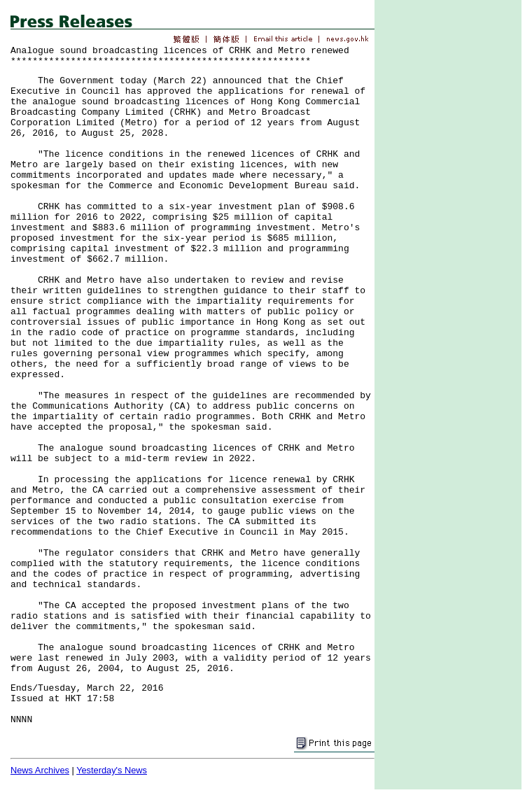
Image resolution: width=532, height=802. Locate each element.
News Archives (40, 770)
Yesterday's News (112, 770)
